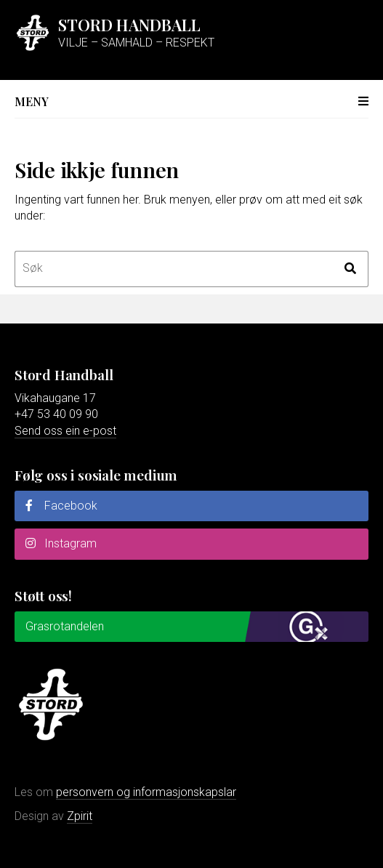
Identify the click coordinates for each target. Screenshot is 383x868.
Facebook (61, 506)
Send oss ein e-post (65, 431)
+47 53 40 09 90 (56, 414)
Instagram (61, 543)
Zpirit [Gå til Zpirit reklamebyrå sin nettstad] (80, 816)
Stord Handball (129, 25)
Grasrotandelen (65, 626)
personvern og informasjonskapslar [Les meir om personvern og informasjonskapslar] (146, 792)
